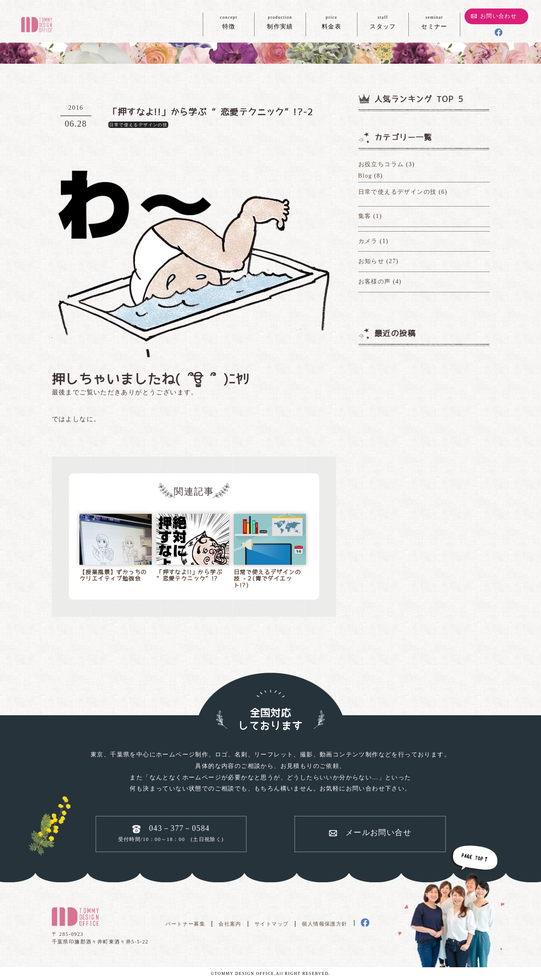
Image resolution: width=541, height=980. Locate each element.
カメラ (368, 241)
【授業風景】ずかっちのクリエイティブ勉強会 (113, 576)
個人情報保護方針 (324, 924)
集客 (365, 216)
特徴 (229, 22)
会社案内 (230, 924)
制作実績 (280, 22)
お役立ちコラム (381, 164)
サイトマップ (272, 924)
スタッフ (383, 22)
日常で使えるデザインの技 (138, 125)
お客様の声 (375, 282)
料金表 (331, 22)
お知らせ (371, 261)
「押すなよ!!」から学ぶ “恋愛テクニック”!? (189, 576)
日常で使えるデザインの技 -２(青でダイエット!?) (267, 579)
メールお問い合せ (378, 833)
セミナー (434, 22)
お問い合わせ (499, 16)
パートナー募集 (185, 924)
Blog (365, 176)
